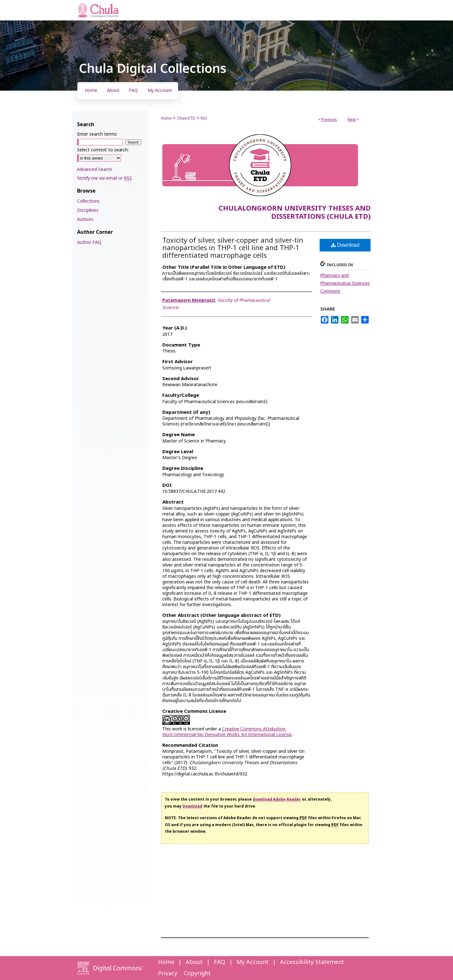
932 (204, 118)
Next (352, 120)
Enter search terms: (97, 134)
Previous (329, 120)
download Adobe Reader (277, 799)
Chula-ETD (186, 118)
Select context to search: (103, 150)
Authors (85, 220)
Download (345, 245)
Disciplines (88, 210)
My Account (253, 962)
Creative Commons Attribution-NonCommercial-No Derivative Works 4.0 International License (227, 732)
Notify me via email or (104, 178)
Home (166, 118)
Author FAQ (89, 242)
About (194, 962)
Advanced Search (95, 169)
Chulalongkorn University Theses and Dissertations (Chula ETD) (295, 213)
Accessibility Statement (312, 962)
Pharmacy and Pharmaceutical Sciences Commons (345, 283)
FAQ (220, 962)
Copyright (197, 974)
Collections (88, 201)
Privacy (168, 974)
